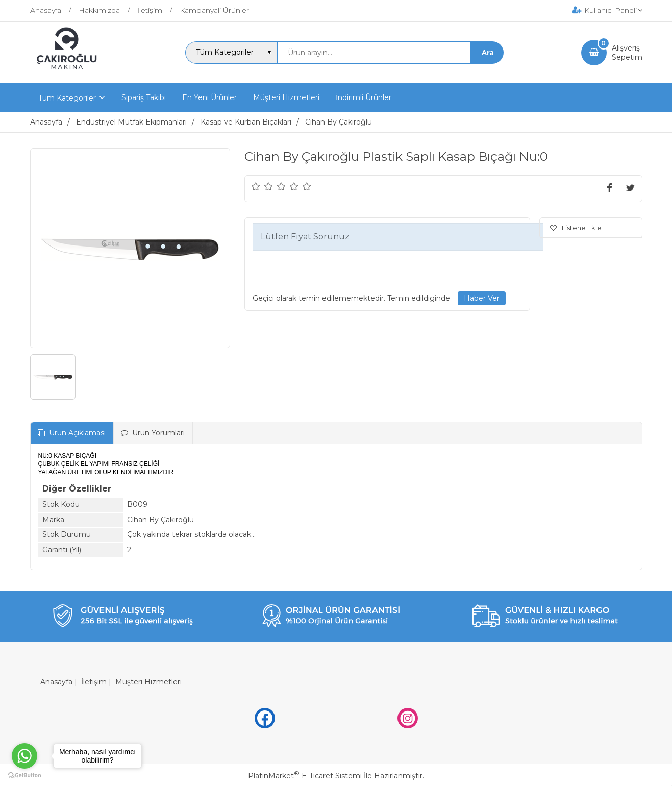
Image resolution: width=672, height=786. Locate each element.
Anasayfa (56, 682)
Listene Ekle (576, 228)
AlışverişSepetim (627, 53)
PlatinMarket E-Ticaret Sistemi (305, 776)
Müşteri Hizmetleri (148, 682)
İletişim (94, 682)
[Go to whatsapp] (24, 756)
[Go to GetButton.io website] (24, 776)
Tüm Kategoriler (67, 98)
